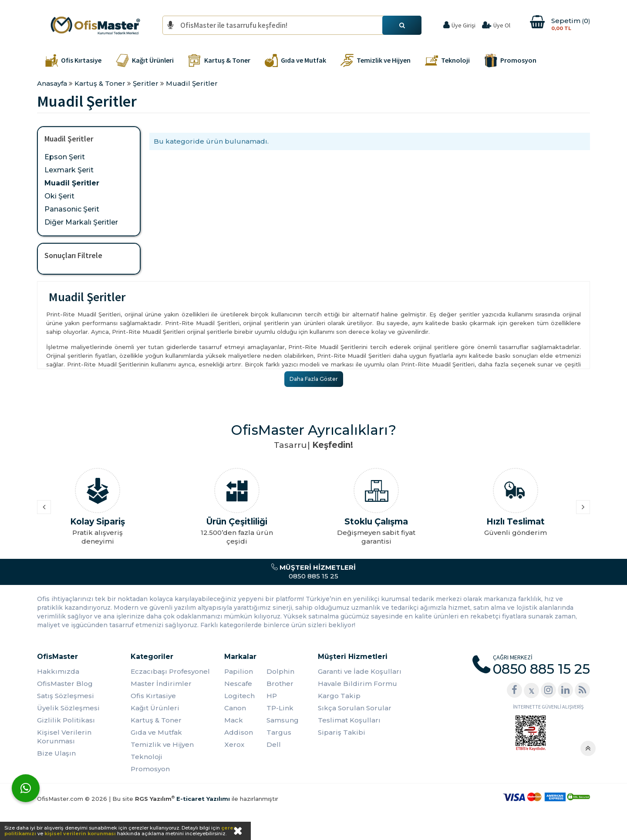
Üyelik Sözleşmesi (68, 708)
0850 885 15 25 (313, 572)
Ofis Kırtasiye (153, 696)
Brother (280, 684)
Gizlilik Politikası (66, 720)
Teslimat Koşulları (349, 720)
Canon (235, 708)
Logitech (239, 696)
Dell (274, 744)
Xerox (234, 744)
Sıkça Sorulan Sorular (355, 708)
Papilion (239, 671)
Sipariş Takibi (342, 732)
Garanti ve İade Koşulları (360, 671)
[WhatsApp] (26, 788)
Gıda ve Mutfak (156, 732)
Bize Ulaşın (56, 753)
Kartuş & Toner (156, 720)
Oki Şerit (59, 196)
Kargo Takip (339, 696)
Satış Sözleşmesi (66, 696)
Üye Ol (502, 25)
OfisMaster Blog (65, 684)
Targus (279, 732)
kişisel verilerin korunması (80, 833)
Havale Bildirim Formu (357, 684)
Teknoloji (147, 757)
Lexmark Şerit (69, 170)
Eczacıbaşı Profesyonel (170, 671)
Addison (239, 732)
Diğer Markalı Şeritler (81, 222)
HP (272, 696)
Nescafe (238, 684)
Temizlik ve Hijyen (162, 744)
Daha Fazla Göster (314, 379)
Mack (234, 720)
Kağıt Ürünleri (155, 708)
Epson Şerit (65, 157)
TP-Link (280, 708)
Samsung (283, 720)
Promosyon (150, 769)
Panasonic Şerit (72, 209)
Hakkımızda (58, 671)
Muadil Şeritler (72, 183)
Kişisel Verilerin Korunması (64, 737)
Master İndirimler (161, 684)
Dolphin (280, 671)
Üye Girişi (464, 25)
